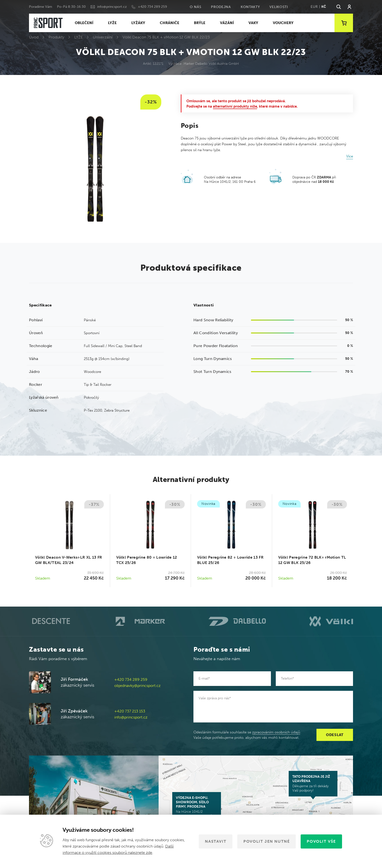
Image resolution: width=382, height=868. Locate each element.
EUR (314, 7)
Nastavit (216, 841)
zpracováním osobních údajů (276, 732)
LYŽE (112, 23)
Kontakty (250, 7)
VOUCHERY (283, 23)
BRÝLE (200, 23)
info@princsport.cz (112, 7)
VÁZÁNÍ (227, 23)
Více (350, 156)
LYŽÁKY (138, 23)
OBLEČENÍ (84, 23)
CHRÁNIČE (170, 23)
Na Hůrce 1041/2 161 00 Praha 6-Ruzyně (197, 807)
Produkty (56, 37)
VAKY (253, 23)
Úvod (34, 37)
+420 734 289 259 (152, 7)
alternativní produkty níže (235, 106)
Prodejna (221, 7)
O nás (196, 7)
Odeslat (335, 735)
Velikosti (279, 7)
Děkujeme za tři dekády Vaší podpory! (313, 784)
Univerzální (103, 37)
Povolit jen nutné (267, 841)
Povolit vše (321, 841)
